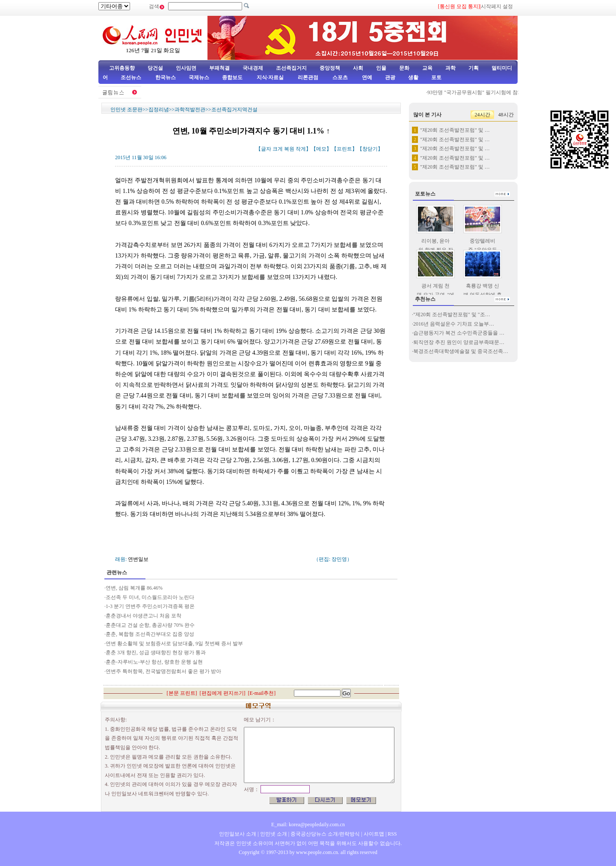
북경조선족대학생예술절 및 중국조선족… (461, 351)
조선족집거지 (291, 68)
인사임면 (186, 68)
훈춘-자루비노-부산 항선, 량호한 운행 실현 (154, 662)
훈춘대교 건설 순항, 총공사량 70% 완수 (150, 625)
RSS (392, 834)
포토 (436, 77)
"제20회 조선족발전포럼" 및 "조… (452, 314)
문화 (404, 68)
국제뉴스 (199, 77)
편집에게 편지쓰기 (223, 693)
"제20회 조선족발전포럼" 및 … (455, 130)
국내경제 (253, 68)
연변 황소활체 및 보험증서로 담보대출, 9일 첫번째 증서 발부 (174, 644)
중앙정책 (330, 68)
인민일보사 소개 (238, 834)
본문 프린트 (182, 693)
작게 (301, 149)
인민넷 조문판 (126, 110)
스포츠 (339, 77)
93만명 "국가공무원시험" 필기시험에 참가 (478, 92)
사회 (358, 68)
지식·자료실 (271, 77)
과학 (450, 68)
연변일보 (138, 559)
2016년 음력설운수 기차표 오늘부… (454, 324)
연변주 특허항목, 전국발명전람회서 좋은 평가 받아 (163, 671)
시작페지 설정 (497, 6)
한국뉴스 (166, 77)
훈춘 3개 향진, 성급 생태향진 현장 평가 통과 (156, 652)
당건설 (155, 68)
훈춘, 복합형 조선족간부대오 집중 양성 (150, 634)
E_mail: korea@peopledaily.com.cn (308, 824)
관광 (390, 77)
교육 (427, 68)
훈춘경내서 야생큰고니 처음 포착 (144, 616)
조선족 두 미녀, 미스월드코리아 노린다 (150, 597)
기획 (474, 68)
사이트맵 (374, 834)
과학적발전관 (190, 110)
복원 (289, 149)
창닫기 (370, 149)
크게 (278, 149)
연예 (366, 77)
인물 (381, 68)
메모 (321, 149)
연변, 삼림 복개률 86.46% (135, 588)
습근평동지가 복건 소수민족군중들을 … (459, 333)
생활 (413, 77)
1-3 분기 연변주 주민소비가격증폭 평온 (150, 606)
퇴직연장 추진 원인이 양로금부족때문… (459, 342)
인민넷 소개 (273, 834)
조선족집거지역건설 (234, 110)
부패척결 (219, 68)
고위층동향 (122, 68)
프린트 (344, 149)
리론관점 (308, 77)
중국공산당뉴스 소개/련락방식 (325, 834)
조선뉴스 (132, 77)
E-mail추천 (262, 693)
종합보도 (232, 77)
